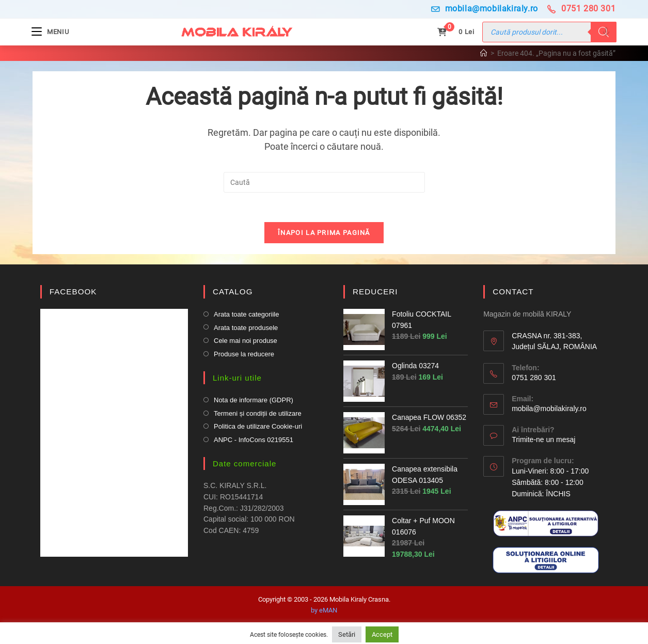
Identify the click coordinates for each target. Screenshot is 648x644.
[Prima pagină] (484, 53)
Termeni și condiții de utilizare (258, 415)
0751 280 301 (581, 9)
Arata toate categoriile (246, 316)
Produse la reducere (244, 356)
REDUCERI (375, 294)
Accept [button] (382, 634)
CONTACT (513, 294)
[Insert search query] (324, 182)
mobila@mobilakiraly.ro (485, 9)
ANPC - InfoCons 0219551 (254, 442)
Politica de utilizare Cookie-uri (258, 429)
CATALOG (232, 294)
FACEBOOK (73, 294)
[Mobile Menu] (51, 32)
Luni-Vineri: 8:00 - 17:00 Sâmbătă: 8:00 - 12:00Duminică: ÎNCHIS (550, 485)
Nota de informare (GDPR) (254, 402)
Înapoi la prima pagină (324, 235)
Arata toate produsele (246, 330)
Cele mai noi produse (246, 343)
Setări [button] (347, 634)
